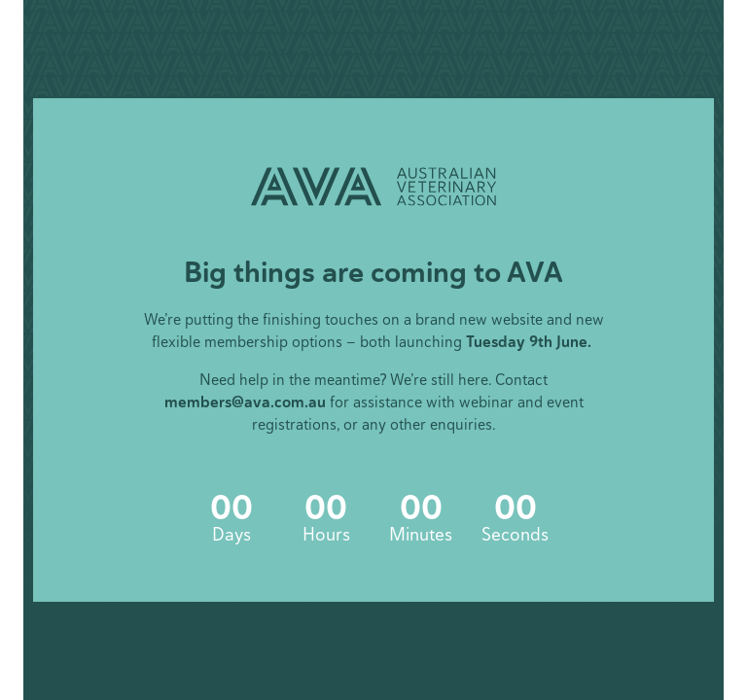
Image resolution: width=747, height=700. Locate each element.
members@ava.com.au (245, 402)
